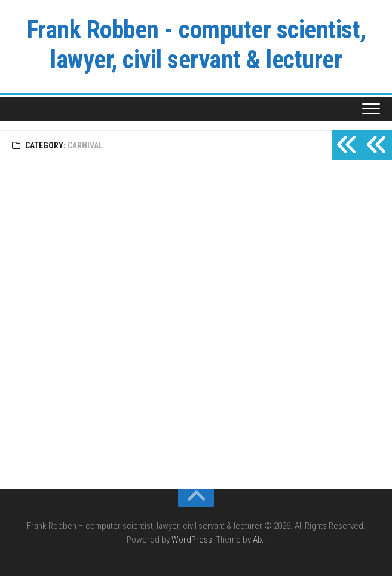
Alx (258, 540)
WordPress (192, 540)
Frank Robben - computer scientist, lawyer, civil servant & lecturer (196, 45)
